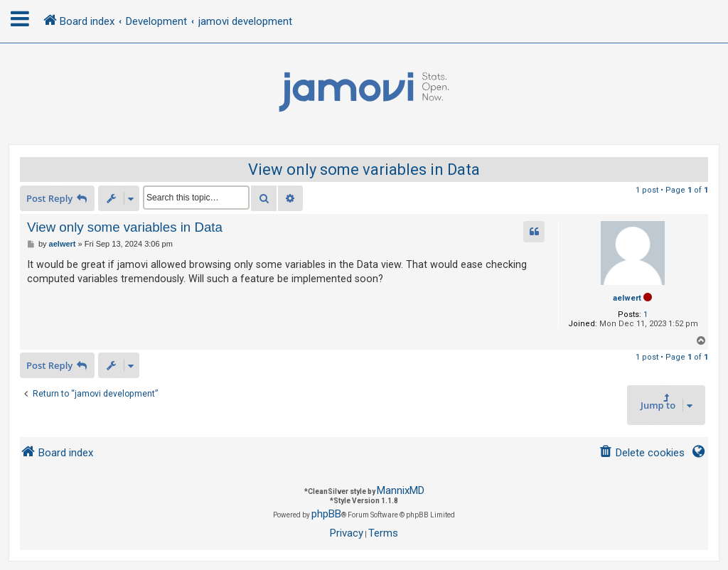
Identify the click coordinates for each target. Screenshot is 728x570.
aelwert (627, 298)
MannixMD (401, 490)
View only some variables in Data (364, 170)
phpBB (326, 514)
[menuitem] (642, 453)
